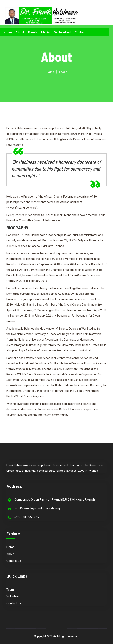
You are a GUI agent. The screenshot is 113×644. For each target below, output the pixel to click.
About (20, 32)
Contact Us (14, 561)
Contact (80, 32)
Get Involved (62, 32)
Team (10, 590)
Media (45, 32)
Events (33, 32)
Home (8, 32)
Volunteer (13, 596)
